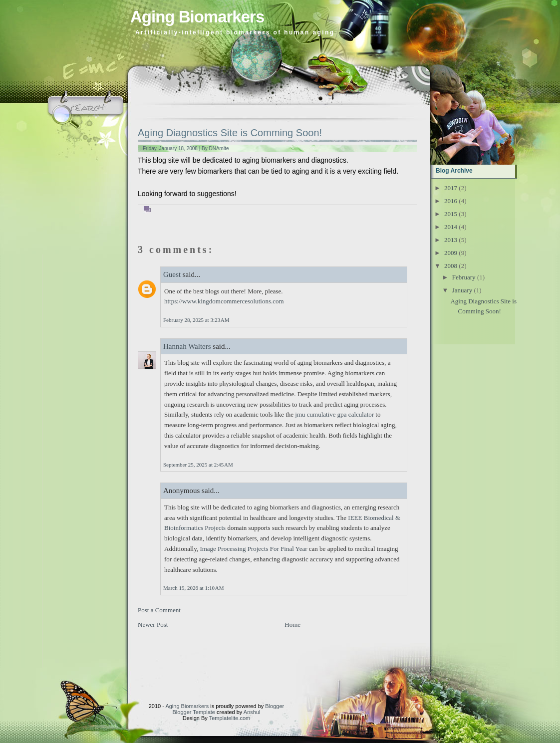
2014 (451, 227)
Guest (172, 274)
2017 (451, 188)
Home (292, 624)
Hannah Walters (187, 346)
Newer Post (153, 624)
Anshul (252, 712)
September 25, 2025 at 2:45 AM (198, 465)
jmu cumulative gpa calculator (334, 414)
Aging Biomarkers (197, 17)
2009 (451, 253)
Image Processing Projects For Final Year (253, 549)
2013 (451, 240)
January (462, 290)
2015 (451, 214)
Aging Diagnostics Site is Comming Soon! (230, 133)
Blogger (275, 706)
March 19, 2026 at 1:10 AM (193, 588)
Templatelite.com (230, 718)
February (464, 277)
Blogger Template (194, 712)
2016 (451, 201)
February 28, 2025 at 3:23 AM (196, 320)
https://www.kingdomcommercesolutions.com (224, 301)
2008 (451, 266)
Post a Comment (159, 610)
